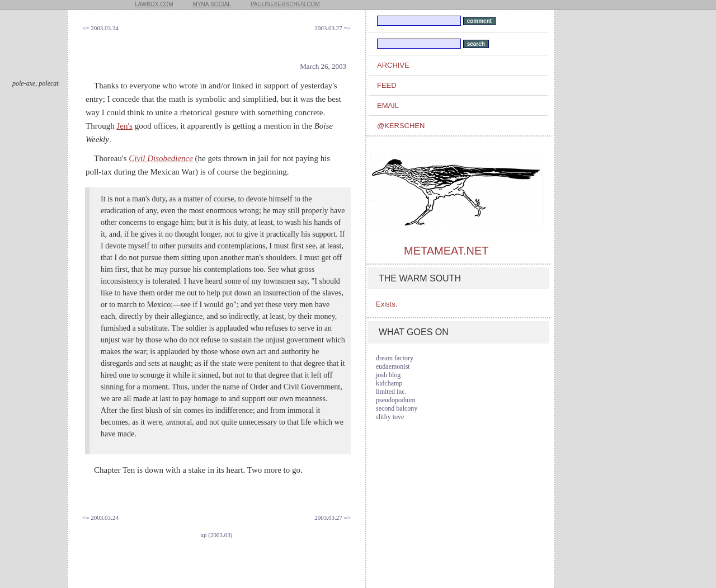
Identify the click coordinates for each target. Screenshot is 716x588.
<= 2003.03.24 (100, 28)
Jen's (124, 126)
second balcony (397, 408)
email (388, 105)
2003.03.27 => (333, 28)
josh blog (388, 375)
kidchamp (389, 383)
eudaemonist (393, 366)
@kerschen (401, 126)
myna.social (212, 4)
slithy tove (390, 417)
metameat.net (446, 251)
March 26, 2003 (323, 66)
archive (393, 65)
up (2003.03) (217, 535)
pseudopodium (396, 400)
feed (387, 85)
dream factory (395, 358)
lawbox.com (154, 4)
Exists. (387, 304)
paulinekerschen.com (285, 4)
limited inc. (391, 392)
